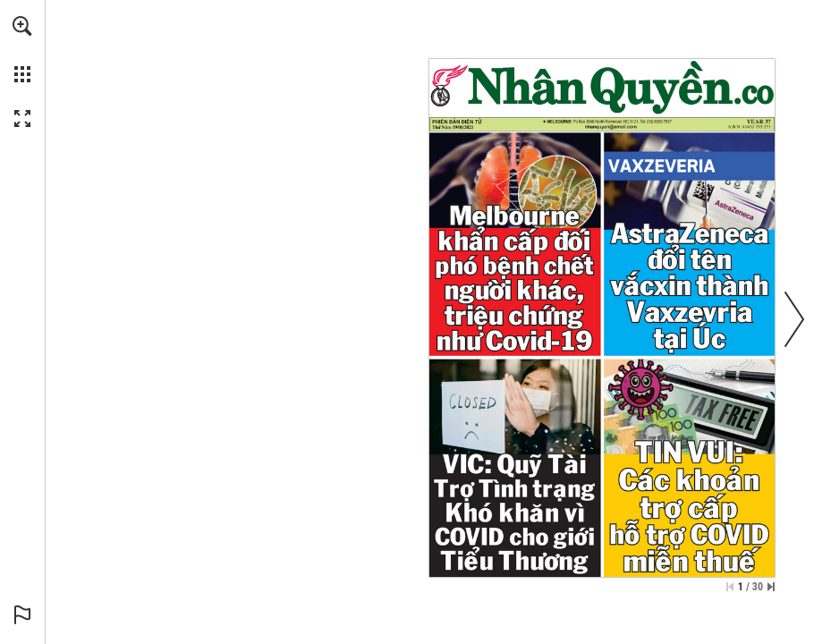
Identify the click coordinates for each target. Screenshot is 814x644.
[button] (22, 26)
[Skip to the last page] (771, 587)
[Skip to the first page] (730, 587)
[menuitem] (22, 49)
